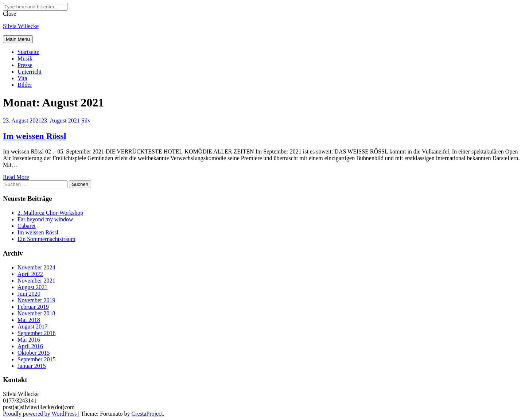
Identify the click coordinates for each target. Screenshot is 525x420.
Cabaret (27, 226)
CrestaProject (147, 414)
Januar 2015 (32, 366)
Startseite (28, 52)
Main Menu (18, 39)
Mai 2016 (29, 340)
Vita (22, 78)
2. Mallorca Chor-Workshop (50, 213)
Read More (16, 177)
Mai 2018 (29, 320)
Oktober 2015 (34, 353)
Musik (25, 59)
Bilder (25, 85)
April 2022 (30, 274)
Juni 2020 (29, 294)
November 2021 (36, 281)
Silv (86, 120)
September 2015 (36, 359)
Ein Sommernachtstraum (46, 239)
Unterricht (30, 72)
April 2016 (30, 346)
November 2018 (36, 313)
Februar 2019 (33, 307)
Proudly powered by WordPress (40, 414)
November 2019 (36, 300)
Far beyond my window (45, 219)
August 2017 (32, 326)
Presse (25, 65)
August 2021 (32, 287)
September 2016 (36, 333)
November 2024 (36, 267)
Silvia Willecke (21, 26)
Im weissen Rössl (34, 136)
